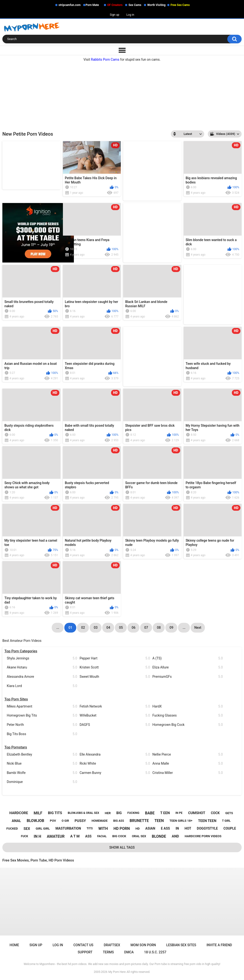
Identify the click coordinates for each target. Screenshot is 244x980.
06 (133, 628)
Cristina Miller (188, 773)
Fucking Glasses (188, 715)
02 (83, 628)
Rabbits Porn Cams (105, 59)
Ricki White (115, 764)
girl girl (43, 829)
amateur (56, 836)
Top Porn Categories (21, 651)
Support (85, 952)
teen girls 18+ (181, 821)
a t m (75, 836)
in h (38, 836)
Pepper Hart (115, 658)
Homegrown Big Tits (42, 715)
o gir (65, 821)
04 (108, 628)
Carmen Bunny (115, 773)
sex (27, 829)
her (108, 813)
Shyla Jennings (42, 658)
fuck (25, 836)
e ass (165, 828)
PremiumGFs (188, 677)
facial (102, 836)
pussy (80, 821)
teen (159, 821)
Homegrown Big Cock (188, 725)
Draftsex (112, 945)
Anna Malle (188, 764)
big (119, 813)
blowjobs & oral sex (83, 813)
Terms (108, 952)
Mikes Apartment (42, 706)
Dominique (42, 782)
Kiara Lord (42, 686)
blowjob (36, 821)
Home (14, 945)
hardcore (19, 813)
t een (165, 813)
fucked (12, 829)
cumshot (197, 813)
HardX (188, 706)
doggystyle (207, 828)
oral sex (139, 836)
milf (38, 813)
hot (188, 828)
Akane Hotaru (42, 667)
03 (96, 628)
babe (150, 813)
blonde (159, 836)
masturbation (68, 828)
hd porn (122, 829)
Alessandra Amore (42, 677)
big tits (55, 813)
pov (53, 821)
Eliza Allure (188, 667)
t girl (226, 821)
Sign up (115, 15)
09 (171, 628)
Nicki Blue (42, 764)
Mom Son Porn (143, 945)
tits (90, 828)
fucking (133, 813)
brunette (139, 821)
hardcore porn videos (203, 836)
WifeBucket (115, 715)
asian (150, 828)
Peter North (42, 725)
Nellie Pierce (188, 755)
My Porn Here (117, 972)
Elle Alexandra (115, 755)
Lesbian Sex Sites (181, 945)
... (184, 628)
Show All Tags (122, 847)
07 (146, 628)
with (103, 829)
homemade (99, 821)
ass (89, 836)
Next (198, 628)
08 (159, 628)
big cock (119, 836)
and (175, 836)
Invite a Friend (219, 945)
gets (229, 813)
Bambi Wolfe (42, 773)
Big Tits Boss (42, 734)
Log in (130, 15)
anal (16, 821)
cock (215, 813)
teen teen (207, 821)
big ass (119, 821)
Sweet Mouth (115, 677)
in (177, 828)
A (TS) (188, 658)
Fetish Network (115, 706)
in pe (179, 813)
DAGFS (115, 725)
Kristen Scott (115, 667)
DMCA (129, 952)
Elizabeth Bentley (42, 755)
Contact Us (83, 945)
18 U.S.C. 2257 (155, 952)
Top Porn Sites (16, 699)
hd (137, 829)
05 (121, 628)
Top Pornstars (16, 747)
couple (230, 828)
